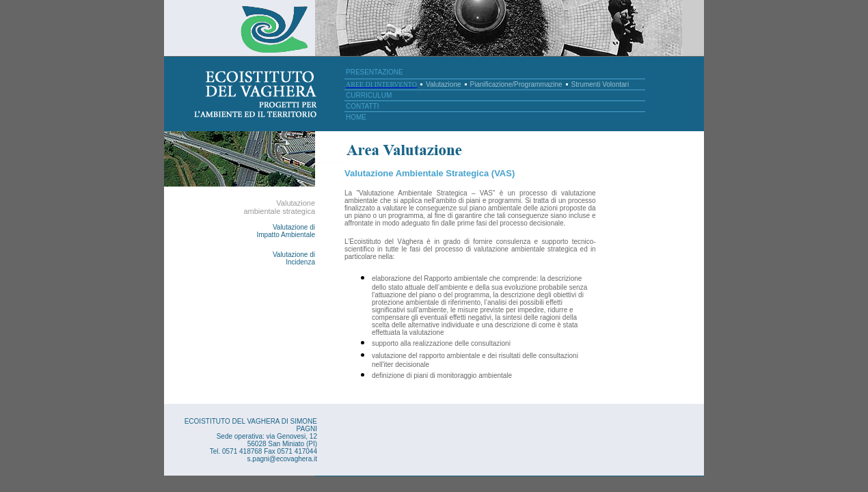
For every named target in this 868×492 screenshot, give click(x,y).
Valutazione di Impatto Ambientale (286, 231)
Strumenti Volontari (600, 84)
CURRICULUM (369, 95)
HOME (356, 117)
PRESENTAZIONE (375, 72)
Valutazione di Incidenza (294, 258)
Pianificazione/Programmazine (516, 84)
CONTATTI (363, 106)
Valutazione (444, 84)
